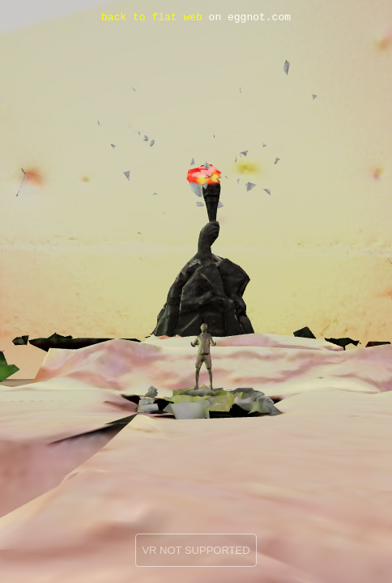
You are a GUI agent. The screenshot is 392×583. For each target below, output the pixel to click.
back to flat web (152, 18)
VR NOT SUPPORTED (196, 550)
